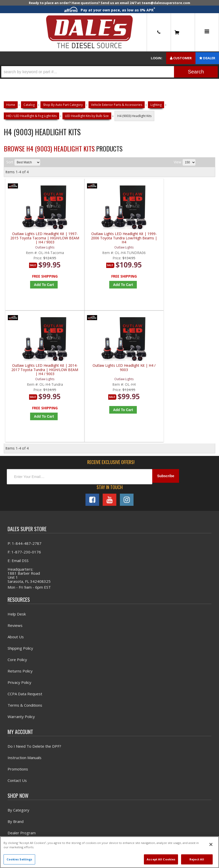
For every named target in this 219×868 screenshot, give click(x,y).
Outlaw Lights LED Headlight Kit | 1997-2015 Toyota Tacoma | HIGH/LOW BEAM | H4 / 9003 (32, 242)
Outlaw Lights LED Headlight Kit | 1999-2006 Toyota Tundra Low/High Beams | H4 (85, 242)
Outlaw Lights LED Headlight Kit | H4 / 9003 (190, 240)
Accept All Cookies (161, 859)
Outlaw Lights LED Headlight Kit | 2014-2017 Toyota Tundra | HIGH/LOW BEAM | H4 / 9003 (137, 242)
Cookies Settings (19, 859)
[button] (109, 72)
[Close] (211, 844)
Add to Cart (33, 289)
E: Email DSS (18, 436)
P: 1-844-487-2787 (25, 419)
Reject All (197, 859)
